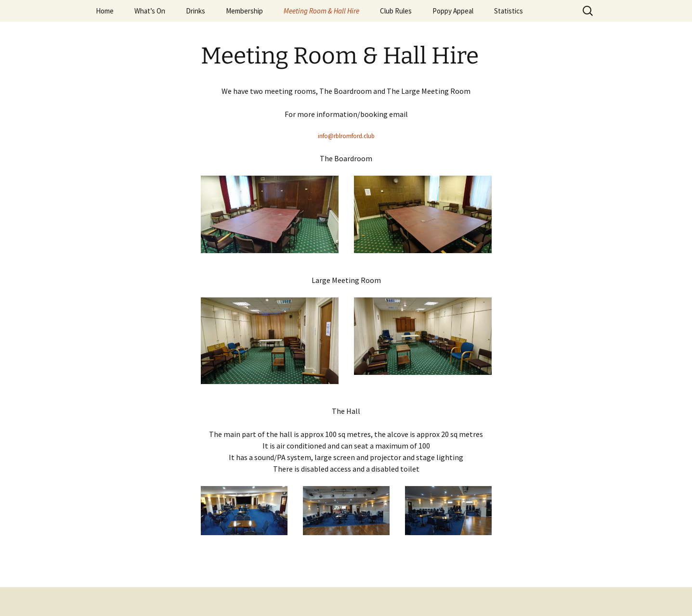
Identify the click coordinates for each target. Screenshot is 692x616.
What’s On (150, 11)
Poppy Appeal (453, 11)
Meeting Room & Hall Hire (321, 11)
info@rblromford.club (346, 136)
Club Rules (396, 11)
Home (105, 11)
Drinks (196, 11)
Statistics (509, 11)
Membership (244, 11)
